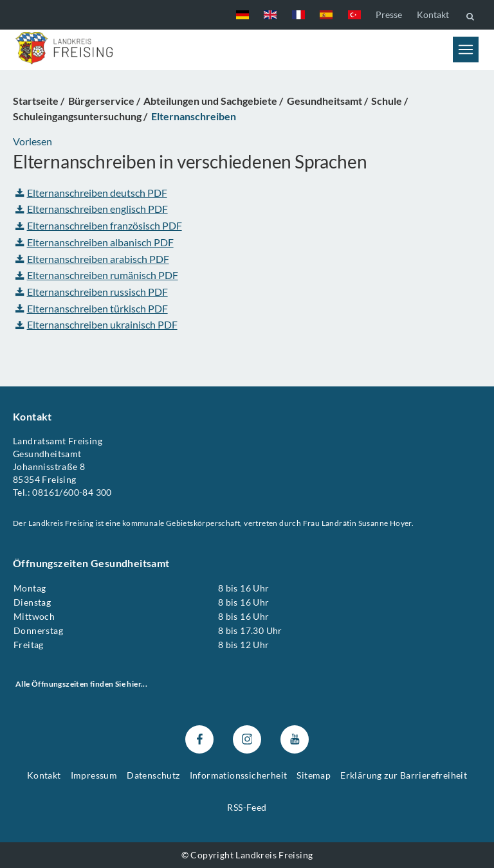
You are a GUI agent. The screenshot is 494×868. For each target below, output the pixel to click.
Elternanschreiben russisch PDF (92, 292)
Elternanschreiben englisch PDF (92, 209)
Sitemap (314, 775)
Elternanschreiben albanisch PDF (95, 242)
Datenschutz (153, 775)
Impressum (94, 775)
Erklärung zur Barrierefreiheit (404, 775)
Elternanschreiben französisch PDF (99, 225)
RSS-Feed (247, 807)
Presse (389, 14)
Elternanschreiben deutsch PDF (91, 193)
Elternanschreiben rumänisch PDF (97, 275)
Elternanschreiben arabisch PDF (92, 258)
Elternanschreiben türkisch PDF (92, 308)
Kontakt (433, 14)
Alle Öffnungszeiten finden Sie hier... (81, 684)
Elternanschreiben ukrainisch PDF (96, 324)
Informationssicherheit (239, 775)
